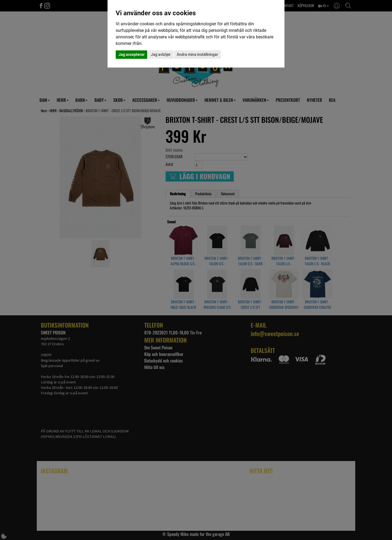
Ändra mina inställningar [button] (197, 54)
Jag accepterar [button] (131, 54)
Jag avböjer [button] (161, 54)
